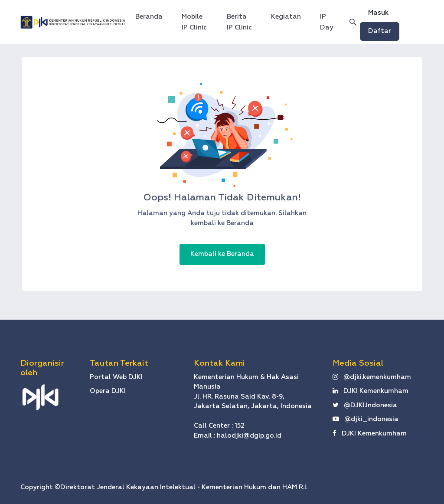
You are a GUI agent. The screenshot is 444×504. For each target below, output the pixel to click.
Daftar (380, 31)
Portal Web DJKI (116, 377)
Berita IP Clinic (239, 22)
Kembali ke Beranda (222, 254)
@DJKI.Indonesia (365, 405)
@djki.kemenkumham (372, 377)
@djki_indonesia (366, 419)
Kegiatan (286, 17)
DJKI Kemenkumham (371, 391)
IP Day (327, 22)
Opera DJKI (108, 391)
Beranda (152, 15)
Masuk (378, 13)
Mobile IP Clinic (194, 22)
